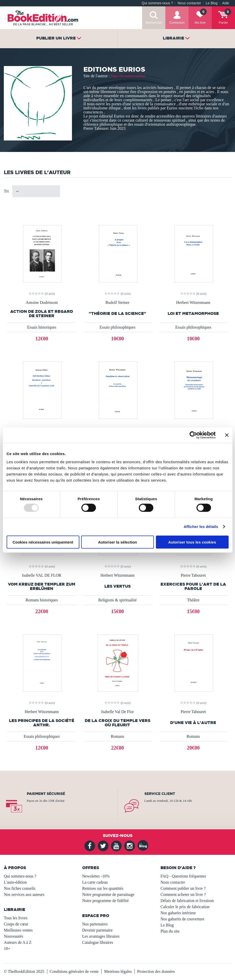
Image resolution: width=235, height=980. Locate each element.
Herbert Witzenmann (193, 303)
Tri (6, 191)
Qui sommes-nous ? (157, 3)
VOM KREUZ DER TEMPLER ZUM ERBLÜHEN (42, 586)
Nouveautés (14, 936)
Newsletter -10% (96, 876)
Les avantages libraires (101, 936)
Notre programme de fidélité (106, 901)
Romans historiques (42, 600)
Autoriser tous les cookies (192, 542)
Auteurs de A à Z (18, 942)
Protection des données (156, 971)
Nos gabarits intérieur (178, 913)
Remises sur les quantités (103, 888)
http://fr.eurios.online (128, 76)
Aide (226, 3)
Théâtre (193, 600)
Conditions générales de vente (74, 971)
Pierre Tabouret (193, 575)
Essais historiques (42, 327)
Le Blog (212, 3)
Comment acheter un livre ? (183, 894)
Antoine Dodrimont (42, 303)
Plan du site (170, 931)
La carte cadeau (95, 882)
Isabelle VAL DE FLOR (42, 575)
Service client (160, 794)
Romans (117, 736)
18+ (7, 949)
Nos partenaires (95, 924)
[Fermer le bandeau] (227, 435)
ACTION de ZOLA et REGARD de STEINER (42, 314)
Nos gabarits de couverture (182, 919)
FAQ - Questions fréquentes (183, 876)
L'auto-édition (15, 882)
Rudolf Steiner (118, 303)
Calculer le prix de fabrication (185, 907)
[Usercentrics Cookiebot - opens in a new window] (193, 435)
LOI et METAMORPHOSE (193, 313)
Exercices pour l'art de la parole (193, 586)
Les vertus (117, 586)
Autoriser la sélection (117, 542)
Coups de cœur (16, 924)
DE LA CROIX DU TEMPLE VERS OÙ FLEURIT (117, 723)
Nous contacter (189, 3)
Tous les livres (16, 918)
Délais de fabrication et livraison (187, 901)
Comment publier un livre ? (183, 888)
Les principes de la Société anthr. (42, 723)
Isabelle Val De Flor (117, 712)
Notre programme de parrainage (108, 894)
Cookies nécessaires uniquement (43, 542)
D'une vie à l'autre (193, 723)
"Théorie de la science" (117, 313)
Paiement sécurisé (46, 794)
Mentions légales (118, 971)
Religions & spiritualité (117, 600)
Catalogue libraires (98, 942)
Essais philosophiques (117, 327)
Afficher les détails (201, 527)
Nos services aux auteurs (24, 894)
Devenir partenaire (97, 930)
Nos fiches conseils (20, 888)
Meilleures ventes (18, 930)
